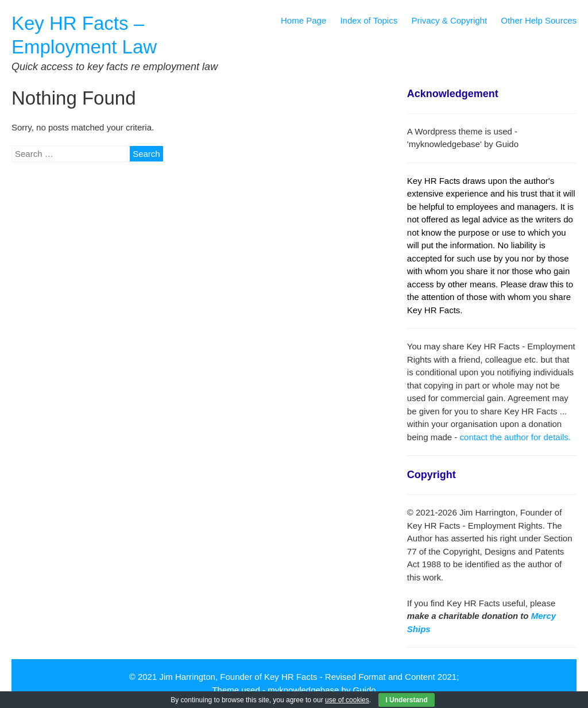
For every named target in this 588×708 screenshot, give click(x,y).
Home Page (303, 20)
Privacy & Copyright (449, 20)
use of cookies (347, 700)
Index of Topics (369, 20)
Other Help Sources (539, 20)
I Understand (406, 700)
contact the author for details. (515, 437)
